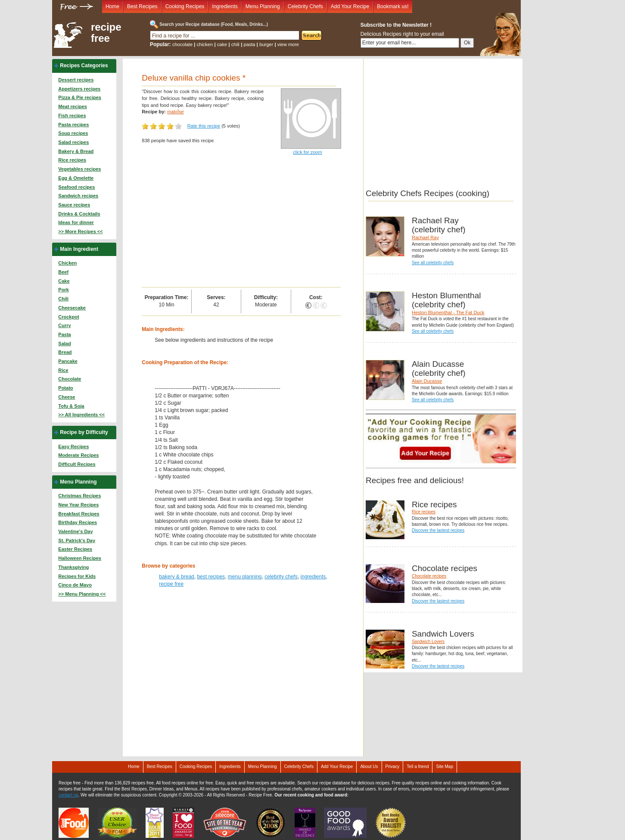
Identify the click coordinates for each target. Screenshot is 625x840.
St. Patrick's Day (77, 540)
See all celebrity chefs (433, 263)
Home (112, 6)
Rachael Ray (425, 237)
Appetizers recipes (79, 89)
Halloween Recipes (80, 558)
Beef (63, 272)
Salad (64, 343)
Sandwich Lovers (428, 642)
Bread (65, 352)
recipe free (106, 33)
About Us (369, 767)
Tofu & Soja (71, 406)
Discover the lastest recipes (438, 530)
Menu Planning (263, 6)
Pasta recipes (73, 125)
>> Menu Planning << (82, 594)
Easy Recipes (73, 447)
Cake (64, 281)
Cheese (67, 397)
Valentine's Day (75, 531)
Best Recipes (142, 6)
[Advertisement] (241, 222)
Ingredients (225, 6)
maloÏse (176, 112)
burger (266, 44)
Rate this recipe (204, 126)
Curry (64, 325)
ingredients (313, 577)
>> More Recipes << (80, 231)
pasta (250, 44)
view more (288, 44)
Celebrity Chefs (305, 6)
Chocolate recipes (429, 576)
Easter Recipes (75, 549)
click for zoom (307, 152)
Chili (63, 299)
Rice (63, 370)
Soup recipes (73, 133)
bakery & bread (176, 577)
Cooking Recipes (185, 6)
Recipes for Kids (77, 576)
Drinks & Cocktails (79, 214)
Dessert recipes (76, 80)
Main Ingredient (79, 249)
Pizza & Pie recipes (80, 97)
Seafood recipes (76, 187)
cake (222, 44)
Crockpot (68, 317)
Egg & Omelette (76, 178)
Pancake (68, 361)
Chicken (67, 263)
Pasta (64, 334)
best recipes (211, 577)
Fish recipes (72, 116)
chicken (205, 44)
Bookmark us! (393, 6)
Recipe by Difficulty (84, 432)
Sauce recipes (74, 205)
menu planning (245, 577)
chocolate (182, 44)
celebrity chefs (281, 577)
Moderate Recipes (78, 455)
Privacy (393, 767)
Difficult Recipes (77, 464)
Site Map (444, 767)
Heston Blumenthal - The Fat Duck (448, 312)
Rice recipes (72, 160)
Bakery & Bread (76, 151)
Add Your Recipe (350, 6)
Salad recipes (73, 142)
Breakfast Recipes (79, 514)
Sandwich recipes (78, 196)
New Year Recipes (78, 505)
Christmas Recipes (79, 496)
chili (235, 44)
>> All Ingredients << (81, 415)
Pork (63, 290)
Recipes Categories (84, 66)
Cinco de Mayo (75, 585)
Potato (65, 388)
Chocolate (70, 379)
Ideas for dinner (76, 222)
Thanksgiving (73, 567)
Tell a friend (418, 767)
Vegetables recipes (79, 169)
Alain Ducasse (427, 381)
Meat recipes (73, 106)
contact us (68, 795)
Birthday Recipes (78, 522)
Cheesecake (72, 308)
